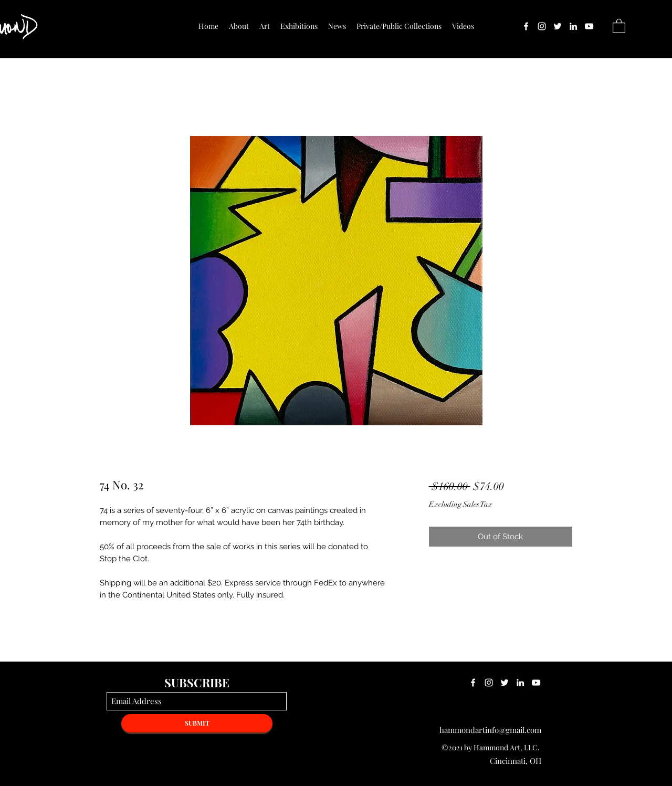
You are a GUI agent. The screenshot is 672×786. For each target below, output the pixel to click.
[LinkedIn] (573, 26)
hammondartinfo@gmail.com (490, 730)
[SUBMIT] (197, 723)
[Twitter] (558, 26)
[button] (619, 25)
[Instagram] (542, 26)
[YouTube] (589, 26)
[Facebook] (526, 26)
